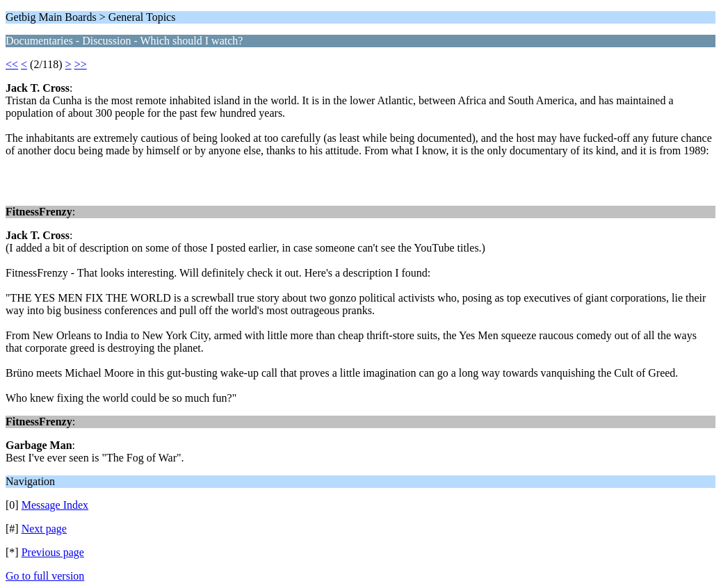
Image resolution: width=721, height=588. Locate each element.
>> (81, 64)
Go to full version (45, 576)
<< (12, 64)
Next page (44, 529)
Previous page (53, 552)
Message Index (55, 505)
